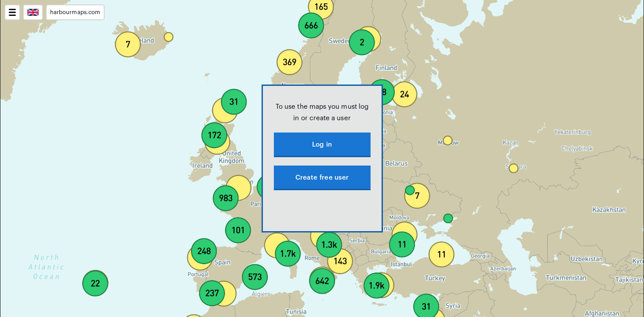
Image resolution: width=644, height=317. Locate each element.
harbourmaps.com (75, 12)
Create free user (322, 178)
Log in (322, 145)
